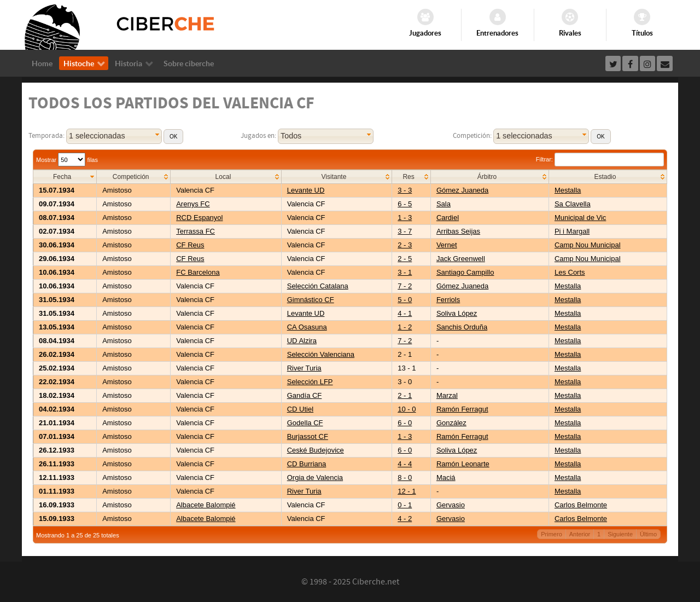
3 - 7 (405, 231)
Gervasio (451, 505)
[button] (173, 137)
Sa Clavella (573, 204)
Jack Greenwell (461, 259)
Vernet (447, 245)
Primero (552, 534)
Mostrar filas (67, 160)
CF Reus (190, 245)
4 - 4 (405, 464)
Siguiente (620, 534)
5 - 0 (405, 300)
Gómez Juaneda (462, 190)
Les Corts (570, 272)
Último (648, 534)
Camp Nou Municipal (588, 245)
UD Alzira (302, 341)
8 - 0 (405, 477)
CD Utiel (300, 409)
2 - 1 (405, 395)
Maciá (446, 477)
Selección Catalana (318, 286)
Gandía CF (305, 395)
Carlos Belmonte (581, 505)
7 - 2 (405, 286)
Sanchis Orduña (462, 327)
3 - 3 (405, 190)
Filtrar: (600, 159)
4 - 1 (405, 313)
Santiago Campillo (465, 272)
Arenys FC (193, 204)
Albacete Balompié (206, 505)
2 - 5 (405, 259)
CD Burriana (307, 464)
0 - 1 (405, 505)
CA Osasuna (307, 327)
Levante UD (306, 190)
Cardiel (448, 218)
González (451, 423)
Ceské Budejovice (316, 450)
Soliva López (457, 313)
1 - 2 (405, 327)
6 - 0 (405, 423)
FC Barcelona (198, 272)
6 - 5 (405, 204)
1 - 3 (405, 218)
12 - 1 (407, 491)
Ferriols (448, 300)
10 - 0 (407, 409)
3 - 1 (405, 272)
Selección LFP (310, 382)
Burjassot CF (308, 436)
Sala (444, 204)
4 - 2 (405, 519)
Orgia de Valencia (315, 477)
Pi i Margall (572, 231)
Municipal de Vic (580, 218)
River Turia (304, 368)
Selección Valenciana (321, 354)
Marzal (447, 395)
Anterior (580, 534)
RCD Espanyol (199, 218)
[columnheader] (65, 177)
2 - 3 (405, 245)
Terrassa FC (196, 231)
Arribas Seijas (458, 231)
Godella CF (305, 423)
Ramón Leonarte (463, 464)
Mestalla (568, 190)
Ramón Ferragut (462, 409)
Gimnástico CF (311, 300)
